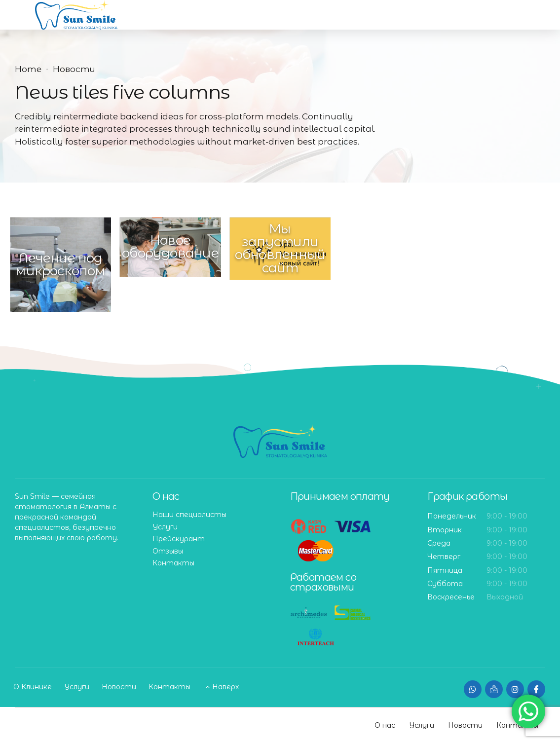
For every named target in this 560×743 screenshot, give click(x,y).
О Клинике (33, 687)
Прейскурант (179, 539)
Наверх (225, 687)
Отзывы (168, 551)
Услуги (165, 527)
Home (28, 69)
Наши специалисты (189, 515)
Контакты (173, 563)
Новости (74, 69)
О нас (385, 725)
